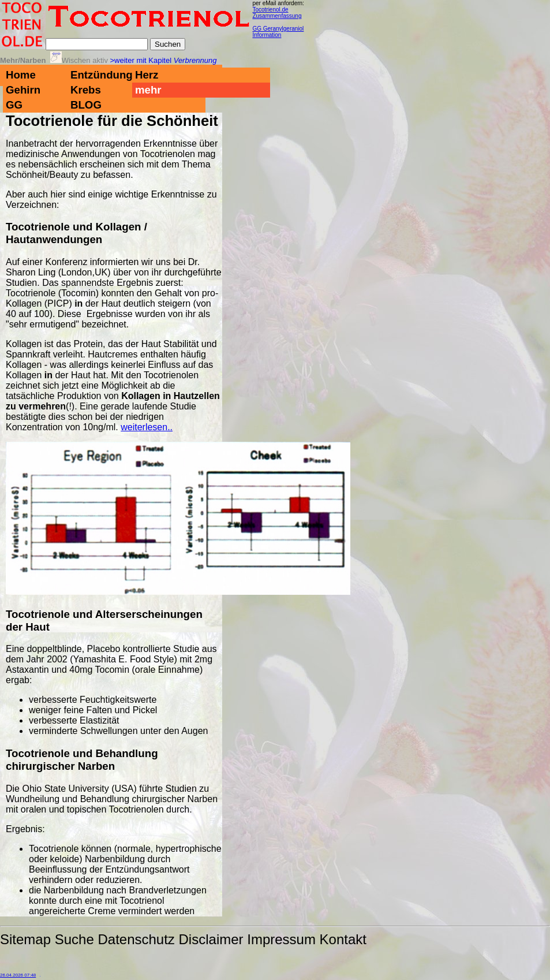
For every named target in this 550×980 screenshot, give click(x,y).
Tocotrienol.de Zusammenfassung (277, 13)
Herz (147, 75)
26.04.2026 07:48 (18, 975)
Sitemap (25, 939)
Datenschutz (136, 939)
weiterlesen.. (147, 427)
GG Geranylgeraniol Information (278, 32)
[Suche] (97, 44)
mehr (148, 90)
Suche (74, 939)
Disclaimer (211, 939)
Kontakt (343, 939)
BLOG (86, 105)
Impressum (281, 939)
